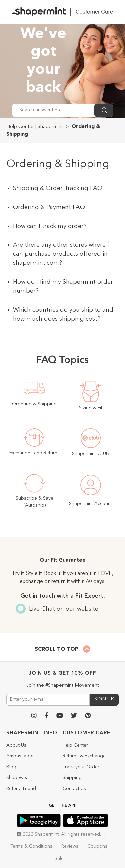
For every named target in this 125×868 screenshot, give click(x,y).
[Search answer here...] (53, 110)
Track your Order (81, 767)
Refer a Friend (21, 789)
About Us (16, 745)
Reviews (70, 846)
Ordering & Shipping (34, 404)
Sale (59, 859)
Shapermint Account (90, 504)
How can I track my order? (50, 226)
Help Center (75, 745)
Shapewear (18, 778)
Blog (11, 767)
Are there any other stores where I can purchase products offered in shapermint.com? (61, 254)
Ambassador (20, 756)
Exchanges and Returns (34, 453)
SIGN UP (104, 699)
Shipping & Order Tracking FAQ (58, 188)
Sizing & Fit (91, 408)
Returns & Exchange (84, 756)
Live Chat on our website (63, 609)
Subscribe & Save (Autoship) (34, 502)
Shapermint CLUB (90, 454)
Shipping (72, 778)
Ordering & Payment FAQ (49, 207)
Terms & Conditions (31, 846)
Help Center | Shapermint (35, 127)
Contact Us (74, 789)
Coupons (97, 846)
